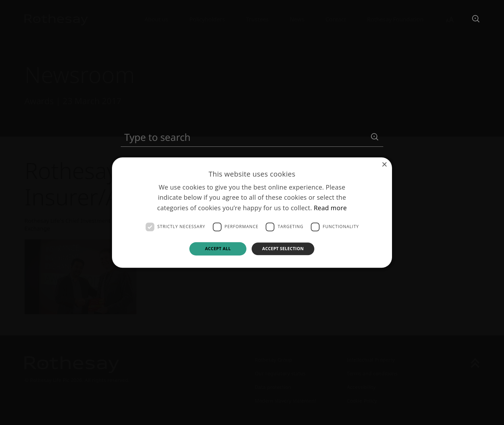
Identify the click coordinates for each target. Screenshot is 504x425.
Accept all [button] (218, 249)
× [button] (384, 165)
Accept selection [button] (283, 249)
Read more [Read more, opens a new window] (330, 208)
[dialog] (252, 212)
